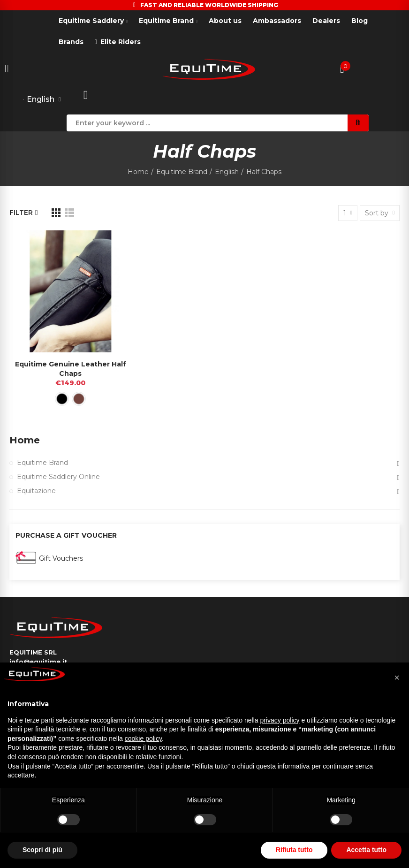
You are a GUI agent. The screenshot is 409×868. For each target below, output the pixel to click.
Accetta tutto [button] (366, 850)
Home (25, 441)
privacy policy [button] (280, 720)
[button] (397, 678)
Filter (21, 213)
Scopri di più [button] (42, 850)
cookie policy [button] (143, 739)
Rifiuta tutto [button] (294, 850)
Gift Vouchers (61, 558)
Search (358, 123)
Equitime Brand (42, 463)
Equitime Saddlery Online (58, 477)
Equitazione (36, 491)
